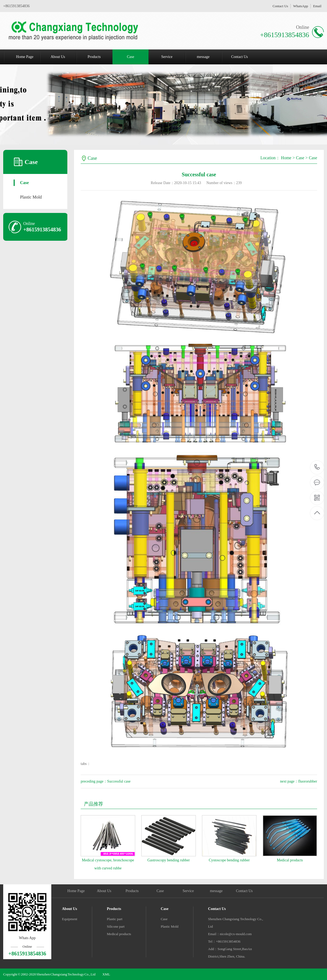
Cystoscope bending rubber (229, 860)
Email (317, 6)
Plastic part (115, 919)
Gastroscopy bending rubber (169, 860)
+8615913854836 (317, 467)
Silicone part (116, 926)
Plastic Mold (31, 197)
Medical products (290, 860)
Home (286, 158)
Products (94, 57)
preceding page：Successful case (106, 781)
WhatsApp (301, 6)
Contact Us (280, 6)
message (203, 57)
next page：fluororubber (299, 781)
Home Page (25, 57)
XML (106, 974)
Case (131, 57)
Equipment (70, 919)
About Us (58, 57)
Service (167, 57)
